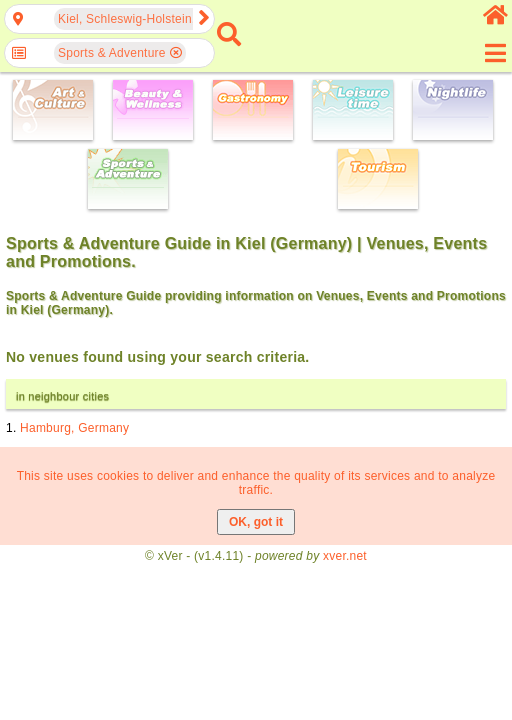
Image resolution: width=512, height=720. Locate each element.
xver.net (345, 556)
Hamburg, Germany (74, 428)
